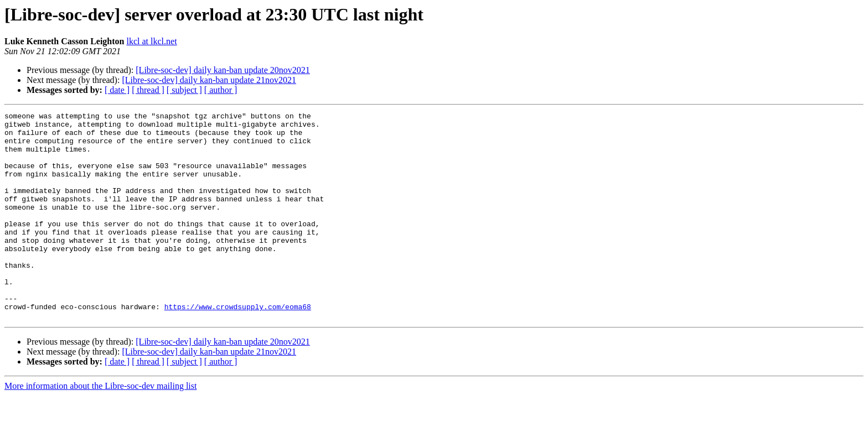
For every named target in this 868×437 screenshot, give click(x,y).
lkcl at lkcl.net (152, 41)
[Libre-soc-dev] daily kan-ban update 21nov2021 (209, 80)
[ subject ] (184, 90)
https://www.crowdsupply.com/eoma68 (238, 346)
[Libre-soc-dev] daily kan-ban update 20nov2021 (223, 70)
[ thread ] (148, 90)
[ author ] (221, 90)
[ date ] (117, 90)
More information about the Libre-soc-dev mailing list (100, 427)
